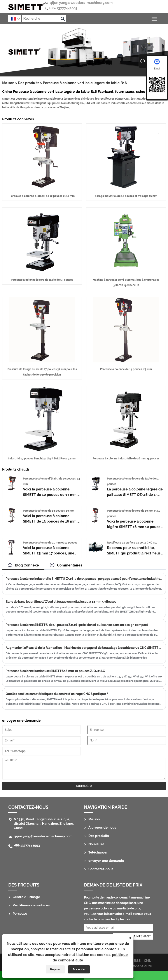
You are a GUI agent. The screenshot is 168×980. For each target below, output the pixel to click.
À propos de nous (102, 828)
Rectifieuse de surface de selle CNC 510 (132, 543)
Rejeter (55, 969)
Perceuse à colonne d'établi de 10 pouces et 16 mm (42, 196)
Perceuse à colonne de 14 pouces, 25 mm (126, 369)
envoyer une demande (106, 861)
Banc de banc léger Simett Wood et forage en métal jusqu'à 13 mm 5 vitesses (61, 602)
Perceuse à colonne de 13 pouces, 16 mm (49, 511)
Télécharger (98, 852)
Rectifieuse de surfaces (31, 905)
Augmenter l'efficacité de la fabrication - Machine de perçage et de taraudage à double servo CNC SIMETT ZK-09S (84, 648)
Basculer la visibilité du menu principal (155, 18)
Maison (8, 83)
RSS (137, 961)
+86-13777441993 (63, 8)
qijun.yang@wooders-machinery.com (81, 3)
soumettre (84, 786)
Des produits (29, 83)
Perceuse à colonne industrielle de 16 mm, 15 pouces (126, 459)
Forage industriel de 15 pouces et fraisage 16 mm (126, 196)
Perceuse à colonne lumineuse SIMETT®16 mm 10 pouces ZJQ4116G (55, 671)
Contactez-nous (28, 807)
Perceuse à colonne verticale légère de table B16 (85, 83)
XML (147, 961)
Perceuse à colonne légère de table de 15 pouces (42, 280)
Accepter (79, 969)
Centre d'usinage (26, 897)
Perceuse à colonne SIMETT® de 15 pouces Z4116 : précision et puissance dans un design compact (77, 625)
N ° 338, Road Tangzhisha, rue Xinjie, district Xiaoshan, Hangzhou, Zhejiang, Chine (44, 824)
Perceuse (20, 914)
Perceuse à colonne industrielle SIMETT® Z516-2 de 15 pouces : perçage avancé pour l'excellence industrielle (84, 579)
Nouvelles (96, 844)
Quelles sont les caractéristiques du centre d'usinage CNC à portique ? (57, 694)
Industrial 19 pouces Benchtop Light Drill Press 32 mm (42, 459)
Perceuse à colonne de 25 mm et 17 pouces (50, 543)
